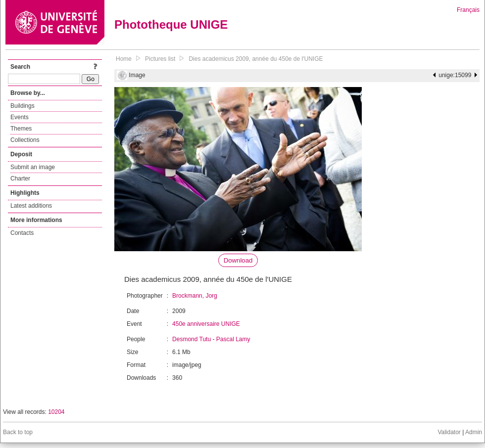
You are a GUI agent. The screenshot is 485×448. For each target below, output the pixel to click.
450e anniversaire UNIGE (206, 324)
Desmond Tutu (192, 339)
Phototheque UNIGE (171, 24)
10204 (56, 412)
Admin (474, 432)
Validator (449, 432)
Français (468, 10)
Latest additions (31, 206)
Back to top (18, 432)
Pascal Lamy (233, 339)
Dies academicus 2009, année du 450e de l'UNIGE (256, 59)
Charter (20, 179)
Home (124, 59)
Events (20, 117)
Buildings (23, 106)
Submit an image (33, 167)
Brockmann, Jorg (195, 296)
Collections (25, 140)
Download (238, 260)
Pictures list (160, 59)
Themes (21, 129)
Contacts (22, 233)
